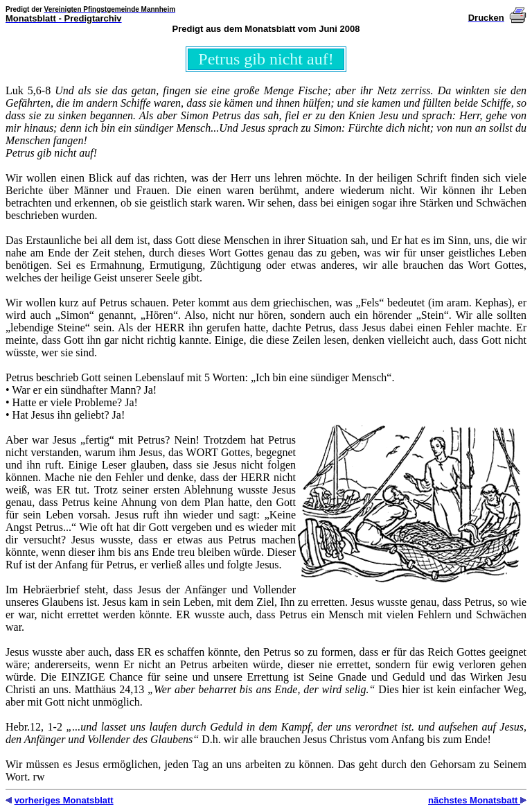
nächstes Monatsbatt (474, 800)
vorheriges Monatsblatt (64, 800)
